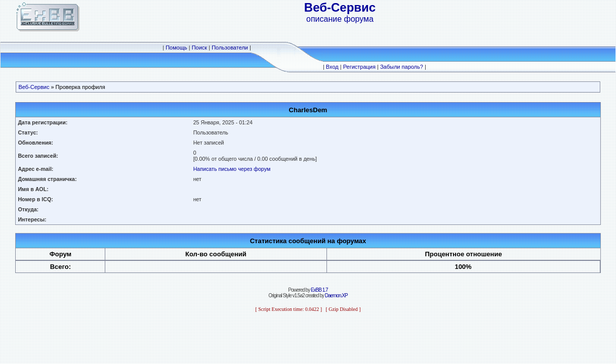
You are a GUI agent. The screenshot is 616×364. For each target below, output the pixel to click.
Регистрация (359, 67)
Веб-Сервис (34, 87)
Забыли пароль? (402, 67)
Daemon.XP (336, 295)
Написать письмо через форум (232, 169)
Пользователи (230, 48)
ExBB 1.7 (319, 290)
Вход (332, 67)
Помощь (176, 48)
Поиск (199, 48)
